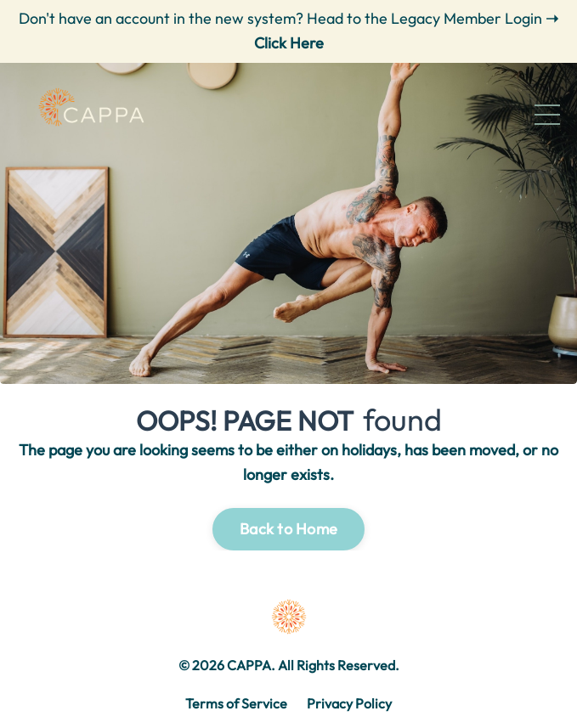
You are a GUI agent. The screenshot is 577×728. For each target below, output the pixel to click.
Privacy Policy (349, 703)
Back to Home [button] (288, 529)
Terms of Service (236, 703)
